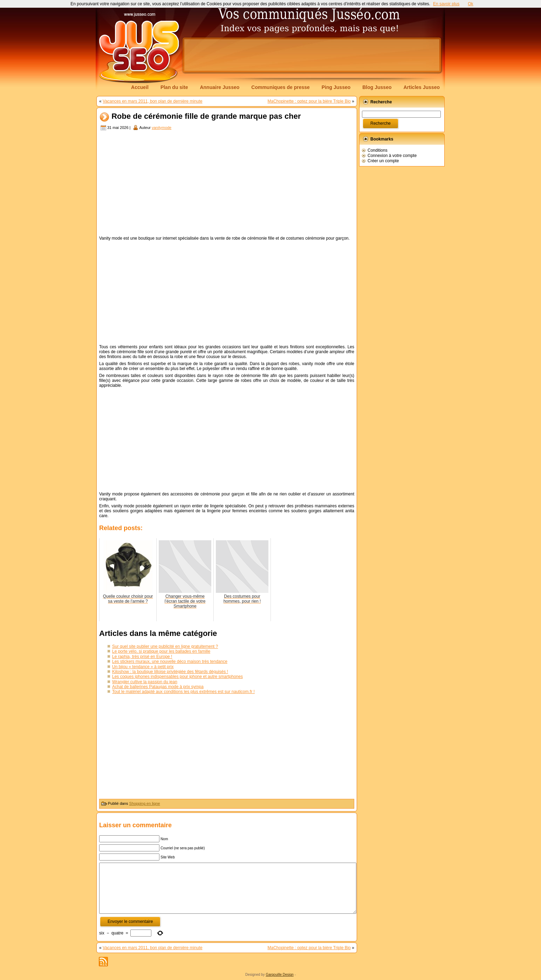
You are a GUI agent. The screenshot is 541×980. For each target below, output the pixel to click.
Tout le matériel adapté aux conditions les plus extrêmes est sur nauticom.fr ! (183, 692)
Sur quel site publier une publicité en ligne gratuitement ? (165, 646)
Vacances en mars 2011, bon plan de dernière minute (153, 101)
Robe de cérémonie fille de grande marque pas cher (206, 116)
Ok (470, 4)
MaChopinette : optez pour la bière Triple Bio (309, 101)
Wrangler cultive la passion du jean (145, 682)
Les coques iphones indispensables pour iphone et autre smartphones (177, 677)
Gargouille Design (280, 975)
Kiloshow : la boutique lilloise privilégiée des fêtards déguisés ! (170, 672)
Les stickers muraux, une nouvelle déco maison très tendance (170, 662)
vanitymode (162, 128)
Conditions (378, 150)
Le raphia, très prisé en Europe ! (142, 657)
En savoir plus (446, 4)
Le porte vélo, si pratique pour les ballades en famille (161, 651)
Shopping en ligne (145, 803)
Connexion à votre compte (392, 156)
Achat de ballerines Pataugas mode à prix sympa (158, 687)
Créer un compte (383, 161)
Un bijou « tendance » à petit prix (143, 667)
